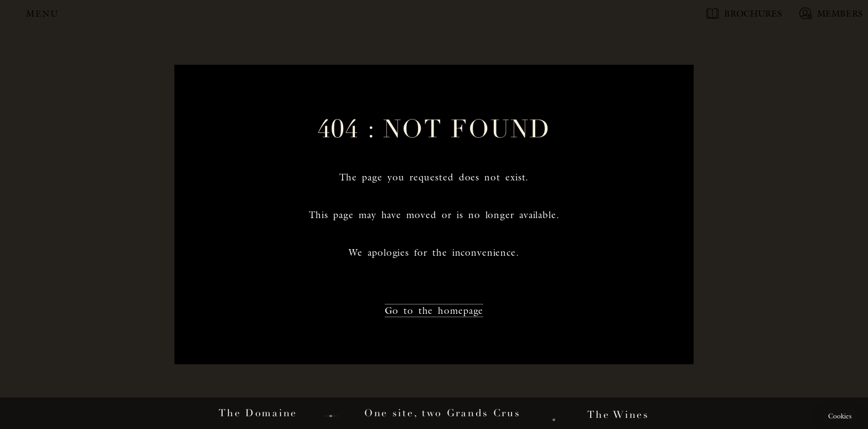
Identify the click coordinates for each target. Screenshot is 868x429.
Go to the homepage (434, 311)
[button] (840, 416)
